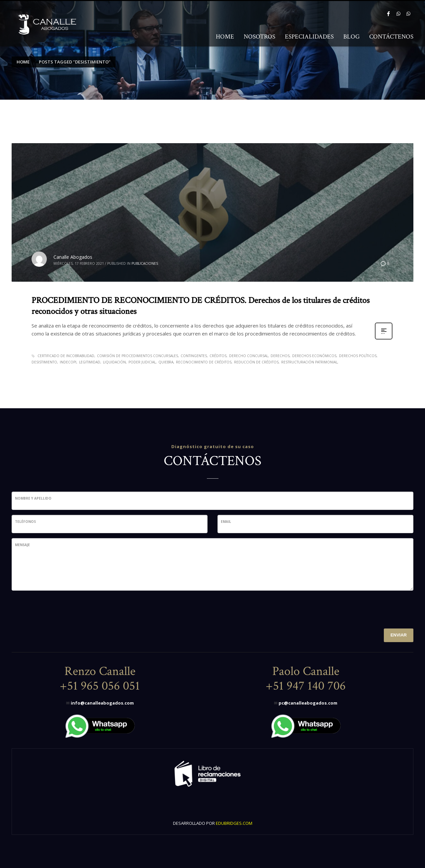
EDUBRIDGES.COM (234, 823)
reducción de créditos (256, 362)
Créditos (218, 356)
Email (226, 522)
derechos (280, 356)
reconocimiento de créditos (204, 362)
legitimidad (90, 362)
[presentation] (62, 609)
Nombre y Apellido (33, 498)
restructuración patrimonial (309, 362)
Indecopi (68, 362)
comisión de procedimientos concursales (137, 356)
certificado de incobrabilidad (66, 356)
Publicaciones (145, 263)
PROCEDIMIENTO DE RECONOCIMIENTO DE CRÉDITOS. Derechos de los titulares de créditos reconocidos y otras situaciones (201, 306)
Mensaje (22, 545)
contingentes (194, 356)
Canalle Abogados (73, 257)
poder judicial (142, 362)
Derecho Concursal (249, 356)
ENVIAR (399, 635)
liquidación (114, 362)
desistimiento (44, 362)
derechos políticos (358, 356)
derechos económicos (314, 356)
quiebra (166, 362)
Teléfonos (25, 522)
